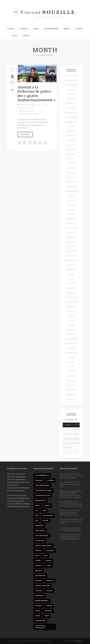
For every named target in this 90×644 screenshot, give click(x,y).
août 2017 (71, 357)
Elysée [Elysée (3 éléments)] (45, 521)
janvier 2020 (71, 247)
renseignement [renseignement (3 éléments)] (42, 601)
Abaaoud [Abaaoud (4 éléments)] (39, 480)
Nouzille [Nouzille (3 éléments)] (50, 581)
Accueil (11, 29)
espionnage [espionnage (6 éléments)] (40, 531)
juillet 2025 (71, 89)
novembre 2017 (71, 344)
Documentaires (51, 29)
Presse (67, 29)
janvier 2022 (71, 177)
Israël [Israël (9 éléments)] (38, 561)
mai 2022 (71, 159)
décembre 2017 (71, 339)
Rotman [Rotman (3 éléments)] (39, 606)
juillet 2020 (71, 237)
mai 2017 (71, 367)
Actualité (24, 114)
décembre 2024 (71, 113)
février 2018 (71, 334)
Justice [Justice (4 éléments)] (48, 561)
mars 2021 (71, 214)
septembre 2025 (71, 85)
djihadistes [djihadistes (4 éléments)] (48, 516)
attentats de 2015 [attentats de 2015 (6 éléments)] (43, 496)
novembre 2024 (71, 117)
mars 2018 (71, 330)
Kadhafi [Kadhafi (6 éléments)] (39, 566)
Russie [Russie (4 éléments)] (49, 606)
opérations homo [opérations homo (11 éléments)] (43, 586)
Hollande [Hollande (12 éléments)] (50, 551)
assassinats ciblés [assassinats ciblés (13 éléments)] (43, 490)
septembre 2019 (71, 260)
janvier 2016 (71, 399)
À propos (24, 29)
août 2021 (71, 196)
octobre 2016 (71, 394)
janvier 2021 (71, 219)
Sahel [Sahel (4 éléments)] (38, 611)
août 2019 (71, 265)
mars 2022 (71, 168)
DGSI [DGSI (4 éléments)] (37, 516)
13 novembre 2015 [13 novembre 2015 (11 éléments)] (42, 475)
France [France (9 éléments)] (38, 551)
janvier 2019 (71, 293)
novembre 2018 (71, 302)
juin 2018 (71, 316)
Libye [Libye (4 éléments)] (49, 566)
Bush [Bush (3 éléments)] (37, 505)
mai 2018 (71, 321)
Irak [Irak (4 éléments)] (37, 556)
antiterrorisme (26, 105)
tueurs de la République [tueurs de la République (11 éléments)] (41, 627)
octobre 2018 (71, 307)
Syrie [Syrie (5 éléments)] (47, 616)
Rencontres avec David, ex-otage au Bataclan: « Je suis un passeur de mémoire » (71, 476)
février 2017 (71, 381)
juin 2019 (71, 274)
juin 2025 (71, 94)
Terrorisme (29, 108)
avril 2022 (71, 163)
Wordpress (78, 641)
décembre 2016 (71, 390)
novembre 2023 (71, 136)
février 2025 (71, 103)
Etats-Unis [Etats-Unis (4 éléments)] (40, 541)
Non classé (35, 114)
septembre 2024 (71, 122)
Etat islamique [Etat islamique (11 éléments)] (42, 536)
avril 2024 (71, 126)
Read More (25, 134)
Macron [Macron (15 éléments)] (39, 571)
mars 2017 (71, 376)
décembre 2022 (71, 150)
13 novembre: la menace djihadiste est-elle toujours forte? (70, 484)
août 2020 (71, 233)
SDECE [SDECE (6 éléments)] (38, 616)
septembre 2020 (71, 228)
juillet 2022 (71, 154)
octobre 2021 (71, 186)
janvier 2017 (71, 385)
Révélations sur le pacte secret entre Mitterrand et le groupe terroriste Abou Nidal (71, 504)
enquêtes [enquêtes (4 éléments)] (39, 525)
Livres (36, 29)
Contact (26, 36)
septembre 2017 (71, 353)
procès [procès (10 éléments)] (49, 591)
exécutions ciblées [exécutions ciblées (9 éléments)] (43, 546)
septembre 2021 (71, 191)
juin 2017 (71, 362)
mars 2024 (71, 131)
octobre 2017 (71, 348)
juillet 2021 (71, 200)
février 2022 (71, 173)
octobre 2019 (71, 256)
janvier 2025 (71, 108)
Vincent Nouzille (29, 111)
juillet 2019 (71, 270)
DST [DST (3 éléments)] (37, 521)
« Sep (66, 452)
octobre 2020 (71, 223)
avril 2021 (71, 210)
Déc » (76, 452)
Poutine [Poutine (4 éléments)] (39, 591)
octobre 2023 (71, 140)
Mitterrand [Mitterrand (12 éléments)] (40, 576)
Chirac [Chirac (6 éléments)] (47, 505)
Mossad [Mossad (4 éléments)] (38, 581)
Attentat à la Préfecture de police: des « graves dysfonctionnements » (37, 94)
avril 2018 (71, 325)
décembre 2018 (71, 297)
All (29, 114)
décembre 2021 (71, 182)
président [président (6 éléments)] (39, 596)
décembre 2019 (71, 251)
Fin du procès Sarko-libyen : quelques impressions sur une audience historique (71, 537)
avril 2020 (71, 242)
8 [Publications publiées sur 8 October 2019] (66, 434)
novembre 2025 (71, 80)
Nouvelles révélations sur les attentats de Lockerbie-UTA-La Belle (71, 521)
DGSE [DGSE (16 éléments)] (44, 510)
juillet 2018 (71, 311)
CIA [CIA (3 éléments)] (37, 510)
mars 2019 (71, 284)
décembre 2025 (71, 76)
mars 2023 (71, 145)
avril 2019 (71, 279)
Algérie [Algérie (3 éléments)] (50, 480)
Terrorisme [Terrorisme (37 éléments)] (40, 621)
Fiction (79, 29)
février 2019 (71, 288)
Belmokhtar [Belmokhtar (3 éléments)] (41, 500)
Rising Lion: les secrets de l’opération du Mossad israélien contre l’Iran (70, 513)
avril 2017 (71, 371)
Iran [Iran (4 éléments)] (46, 556)
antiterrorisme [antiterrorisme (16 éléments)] (42, 485)
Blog (15, 36)
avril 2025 (71, 99)
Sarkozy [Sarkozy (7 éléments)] (48, 611)
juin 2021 (71, 205)
